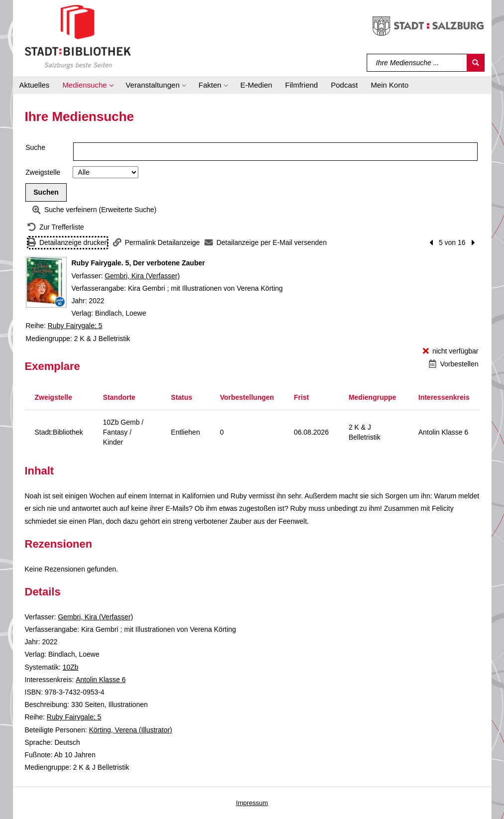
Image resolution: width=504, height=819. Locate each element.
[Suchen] (476, 63)
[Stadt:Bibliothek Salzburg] (78, 36)
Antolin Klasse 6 (101, 680)
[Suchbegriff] (417, 63)
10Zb (71, 667)
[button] (87, 85)
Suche (35, 147)
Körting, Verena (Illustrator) (131, 730)
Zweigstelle (43, 172)
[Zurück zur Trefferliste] (56, 227)
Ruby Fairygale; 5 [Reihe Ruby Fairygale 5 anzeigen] (75, 326)
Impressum (252, 803)
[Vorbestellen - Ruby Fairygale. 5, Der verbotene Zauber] (454, 364)
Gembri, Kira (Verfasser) (142, 276)
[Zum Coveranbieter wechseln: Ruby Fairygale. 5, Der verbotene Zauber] (46, 282)
